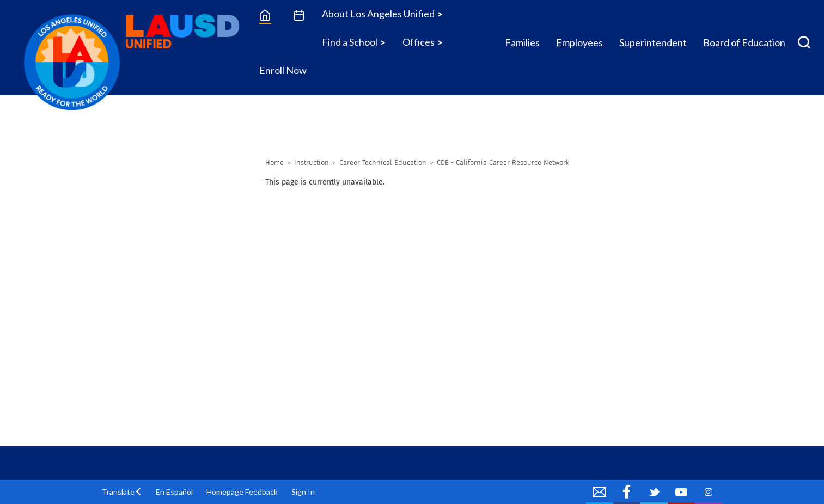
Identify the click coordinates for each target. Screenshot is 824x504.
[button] (122, 492)
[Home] (265, 15)
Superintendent (653, 42)
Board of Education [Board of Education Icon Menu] (744, 42)
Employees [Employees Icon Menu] (579, 42)
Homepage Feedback (242, 492)
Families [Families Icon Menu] (522, 42)
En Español (174, 492)
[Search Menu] (804, 42)
